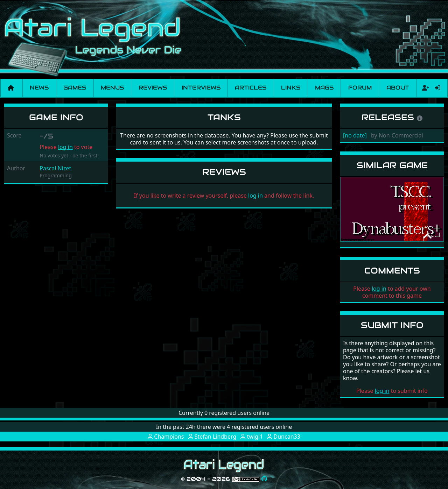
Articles (251, 88)
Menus (112, 88)
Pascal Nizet (55, 168)
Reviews (153, 88)
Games (75, 88)
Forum (360, 88)
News (39, 88)
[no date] (355, 135)
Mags (324, 88)
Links (291, 88)
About (398, 88)
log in (65, 147)
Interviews (201, 88)
